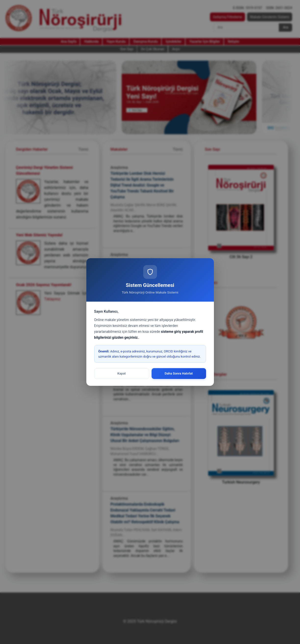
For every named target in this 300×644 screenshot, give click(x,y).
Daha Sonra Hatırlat (179, 373)
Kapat (121, 373)
